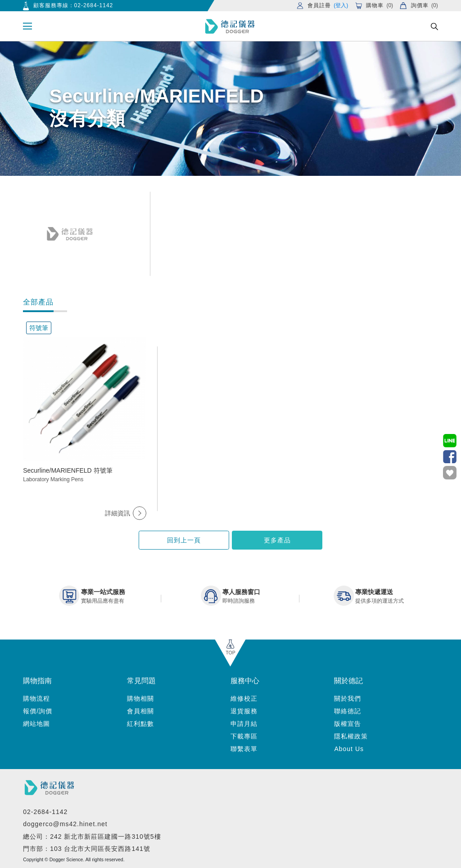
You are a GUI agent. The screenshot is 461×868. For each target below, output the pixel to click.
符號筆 (39, 328)
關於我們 (348, 698)
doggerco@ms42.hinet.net (65, 824)
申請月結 (244, 724)
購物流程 (36, 698)
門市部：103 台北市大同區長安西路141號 (87, 849)
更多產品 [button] (277, 540)
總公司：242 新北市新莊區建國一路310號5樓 (92, 837)
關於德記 (348, 681)
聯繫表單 (244, 749)
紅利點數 (140, 724)
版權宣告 (348, 724)
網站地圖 (36, 724)
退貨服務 (244, 711)
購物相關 (140, 698)
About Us (349, 749)
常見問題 (141, 681)
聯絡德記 (348, 711)
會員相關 (140, 711)
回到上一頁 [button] (184, 540)
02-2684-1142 (94, 5)
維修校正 (244, 698)
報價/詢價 (38, 711)
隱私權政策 (351, 736)
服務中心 (245, 681)
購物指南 (37, 681)
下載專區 (244, 736)
